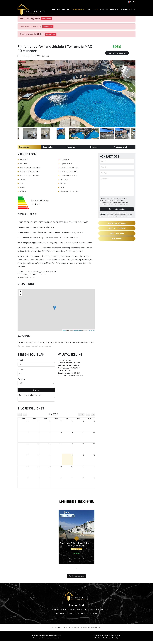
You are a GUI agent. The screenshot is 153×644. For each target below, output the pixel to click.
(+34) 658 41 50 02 (59, 610)
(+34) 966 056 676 (75, 610)
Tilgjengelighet (120, 147)
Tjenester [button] (92, 9)
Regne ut (36, 390)
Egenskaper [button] (78, 9)
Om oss (66, 9)
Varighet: (21, 379)
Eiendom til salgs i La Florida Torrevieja (107, 635)
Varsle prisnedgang (117, 53)
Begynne (56, 9)
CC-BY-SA (91, 330)
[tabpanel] (76, 538)
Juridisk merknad (74, 627)
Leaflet (64, 330)
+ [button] (20, 291)
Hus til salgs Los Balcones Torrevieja (107, 638)
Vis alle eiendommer (77, 576)
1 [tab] (76, 569)
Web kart (98, 627)
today (81, 414)
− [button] (20, 295)
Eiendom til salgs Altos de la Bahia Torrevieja (46, 635)
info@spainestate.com (95, 610)
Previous (20, 94)
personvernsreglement (106, 202)
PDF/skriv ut (117, 239)
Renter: (21, 370)
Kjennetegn (24, 147)
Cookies (91, 627)
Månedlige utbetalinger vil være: (30, 395)
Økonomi (94, 147)
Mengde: (21, 360)
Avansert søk (46, 19)
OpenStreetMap (78, 330)
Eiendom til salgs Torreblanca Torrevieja (46, 638)
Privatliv (84, 627)
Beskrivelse (48, 147)
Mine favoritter (128, 9)
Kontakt (114, 9)
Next (133, 94)
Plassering (71, 147)
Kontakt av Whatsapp (117, 223)
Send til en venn (117, 233)
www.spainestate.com (26, 277)
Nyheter (104, 9)
